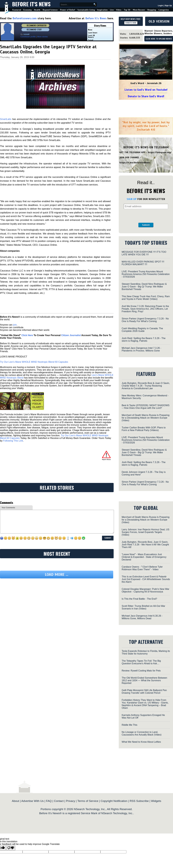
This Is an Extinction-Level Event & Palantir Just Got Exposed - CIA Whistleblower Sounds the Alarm (146, 579)
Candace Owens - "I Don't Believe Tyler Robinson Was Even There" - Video (142, 568)
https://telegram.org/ (160, 152)
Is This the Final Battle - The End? (139, 599)
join (15, 325)
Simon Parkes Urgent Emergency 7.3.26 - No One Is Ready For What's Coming (145, 320)
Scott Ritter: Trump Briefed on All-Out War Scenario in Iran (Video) (143, 607)
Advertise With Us (32, 801)
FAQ (49, 801)
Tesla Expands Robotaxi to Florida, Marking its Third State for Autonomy (146, 652)
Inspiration (102, 10)
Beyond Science (50, 10)
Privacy (70, 801)
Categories (164, 10)
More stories (43, 37)
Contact (59, 801)
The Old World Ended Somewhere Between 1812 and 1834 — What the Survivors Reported (144, 680)
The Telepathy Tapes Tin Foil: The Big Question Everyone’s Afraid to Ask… (141, 662)
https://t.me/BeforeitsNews (135, 163)
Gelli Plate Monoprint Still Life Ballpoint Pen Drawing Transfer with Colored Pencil (144, 692)
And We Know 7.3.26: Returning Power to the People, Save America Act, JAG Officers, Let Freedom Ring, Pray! (145, 309)
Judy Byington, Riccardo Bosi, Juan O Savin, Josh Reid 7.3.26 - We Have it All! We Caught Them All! (145, 545)
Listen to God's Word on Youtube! (146, 90)
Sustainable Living (86, 10)
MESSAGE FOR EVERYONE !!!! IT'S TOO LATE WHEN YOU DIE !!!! (144, 253)
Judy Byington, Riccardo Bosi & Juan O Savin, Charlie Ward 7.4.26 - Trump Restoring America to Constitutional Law (146, 386)
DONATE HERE (131, 23)
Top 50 (127, 10)
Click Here (27, 335)
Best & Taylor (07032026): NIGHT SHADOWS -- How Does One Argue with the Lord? (146, 407)
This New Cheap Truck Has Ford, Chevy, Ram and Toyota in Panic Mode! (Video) (146, 298)
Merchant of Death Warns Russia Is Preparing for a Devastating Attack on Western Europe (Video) (146, 418)
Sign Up (168, 5)
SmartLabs (6, 119)
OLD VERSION (159, 21)
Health (37, 10)
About (16, 801)
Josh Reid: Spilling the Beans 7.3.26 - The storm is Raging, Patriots (144, 340)
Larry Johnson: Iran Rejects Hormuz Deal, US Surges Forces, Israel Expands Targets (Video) (146, 532)
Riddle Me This (129, 725)
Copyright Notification (114, 801)
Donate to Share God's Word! (146, 96)
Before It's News (31, 4)
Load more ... (57, 575)
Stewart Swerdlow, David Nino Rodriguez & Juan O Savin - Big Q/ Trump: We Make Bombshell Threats (144, 287)
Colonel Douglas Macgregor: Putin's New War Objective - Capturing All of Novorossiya (145, 590)
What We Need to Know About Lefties (141, 742)
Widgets (156, 801)
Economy (27, 10)
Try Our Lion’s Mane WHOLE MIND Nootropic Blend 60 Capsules (34, 362)
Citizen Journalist (71, 335)
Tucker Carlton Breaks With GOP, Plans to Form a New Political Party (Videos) (144, 429)
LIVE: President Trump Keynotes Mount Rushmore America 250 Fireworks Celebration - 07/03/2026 (146, 274)
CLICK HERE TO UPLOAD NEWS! (159, 39)
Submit (146, 225)
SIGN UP (132, 199)
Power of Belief (68, 10)
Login (160, 5)
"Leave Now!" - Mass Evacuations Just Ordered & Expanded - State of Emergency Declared (144, 557)
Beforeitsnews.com (25, 18)
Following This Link (13, 441)
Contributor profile (28, 37)
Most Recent (139, 10)
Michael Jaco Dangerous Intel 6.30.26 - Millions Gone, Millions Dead (142, 617)
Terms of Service (88, 801)
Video (119, 10)
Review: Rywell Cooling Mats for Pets (141, 671)
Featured (17, 10)
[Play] (146, 62)
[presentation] (146, 216)
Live (112, 10)
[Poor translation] (11, 848)
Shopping (152, 10)
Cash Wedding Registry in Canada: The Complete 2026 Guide (142, 330)
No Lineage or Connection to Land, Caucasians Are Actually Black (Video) (142, 733)
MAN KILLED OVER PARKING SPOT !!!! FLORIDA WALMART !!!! (143, 263)
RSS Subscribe (139, 801)
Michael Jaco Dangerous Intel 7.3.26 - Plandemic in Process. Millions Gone (141, 349)
